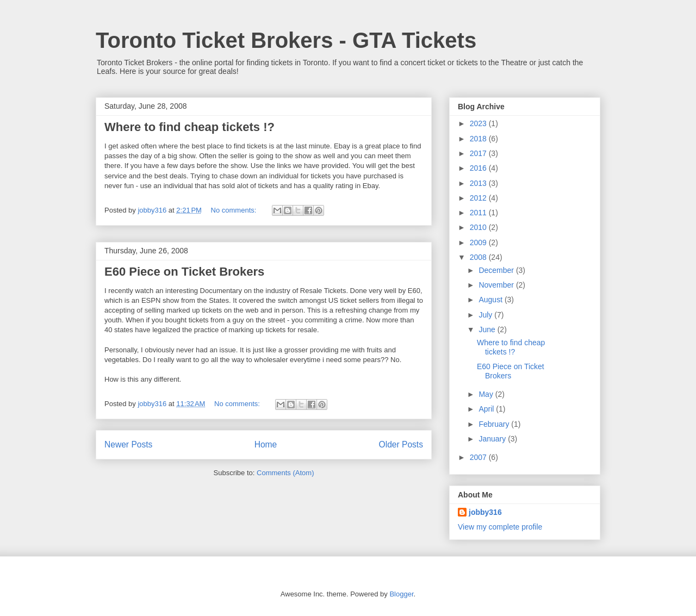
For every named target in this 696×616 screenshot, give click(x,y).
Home (266, 444)
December (497, 270)
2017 (479, 153)
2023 (479, 123)
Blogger (401, 594)
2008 (479, 257)
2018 (479, 139)
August (491, 300)
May (487, 394)
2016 (479, 168)
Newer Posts (128, 444)
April (487, 409)
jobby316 (485, 512)
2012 (479, 198)
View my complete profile (500, 527)
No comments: (235, 210)
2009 (479, 242)
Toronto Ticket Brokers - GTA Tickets (286, 40)
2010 (479, 227)
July (486, 315)
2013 (479, 183)
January (493, 439)
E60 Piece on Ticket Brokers (184, 272)
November (497, 285)
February (495, 424)
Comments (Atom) (285, 473)
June (488, 329)
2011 (479, 213)
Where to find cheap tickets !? (189, 127)
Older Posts (401, 444)
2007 (479, 457)
